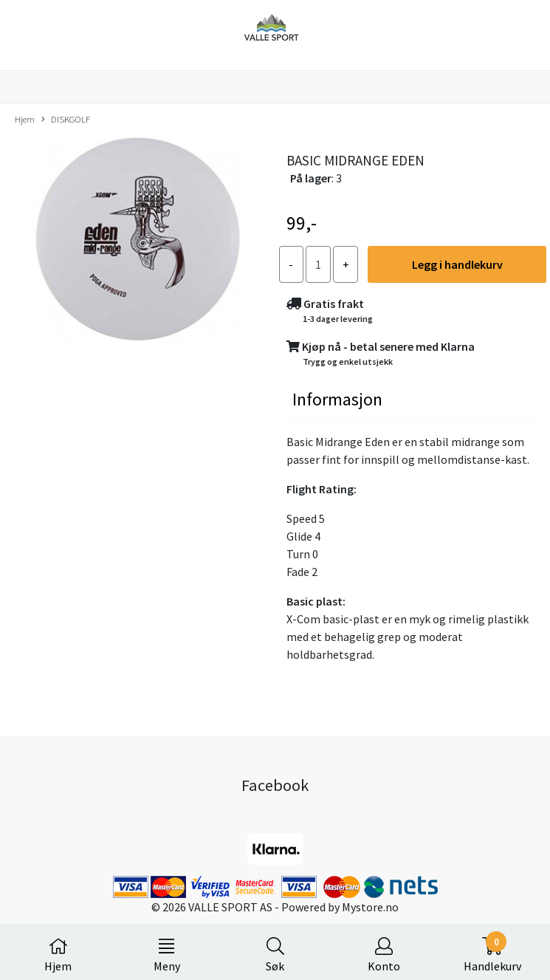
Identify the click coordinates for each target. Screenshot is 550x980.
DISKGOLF (66, 120)
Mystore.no (370, 907)
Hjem (25, 119)
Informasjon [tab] (337, 399)
